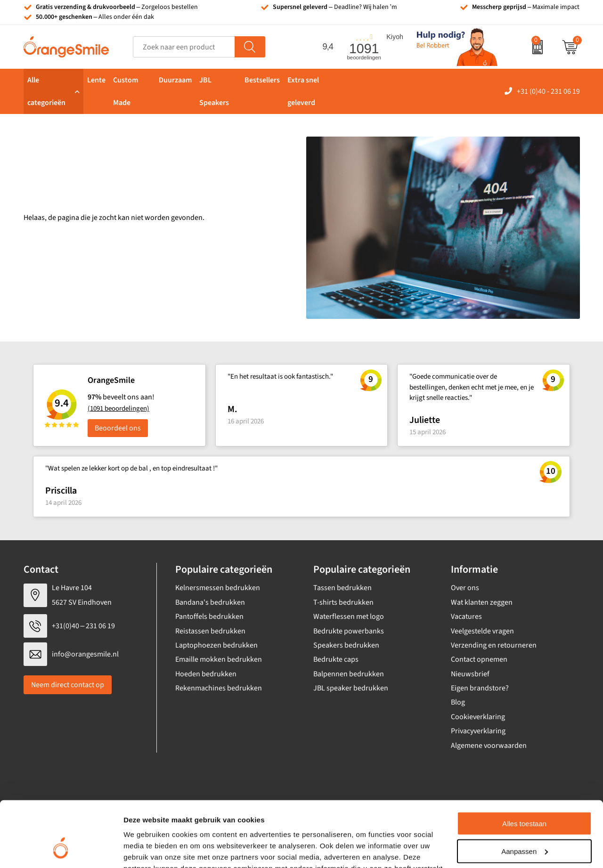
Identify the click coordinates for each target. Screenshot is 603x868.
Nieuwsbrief (470, 674)
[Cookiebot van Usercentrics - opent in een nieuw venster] (61, 850)
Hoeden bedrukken (206, 674)
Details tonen (146, 849)
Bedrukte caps (336, 659)
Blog (458, 702)
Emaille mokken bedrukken (219, 659)
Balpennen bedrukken (349, 674)
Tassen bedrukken (342, 588)
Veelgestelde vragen (482, 631)
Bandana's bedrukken (210, 602)
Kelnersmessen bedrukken (218, 588)
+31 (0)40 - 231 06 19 (548, 91)
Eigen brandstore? (480, 688)
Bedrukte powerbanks (349, 631)
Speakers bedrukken (346, 645)
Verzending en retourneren (494, 645)
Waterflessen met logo (349, 617)
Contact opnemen (479, 659)
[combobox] (184, 47)
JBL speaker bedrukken (351, 688)
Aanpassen (525, 795)
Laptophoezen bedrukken (216, 645)
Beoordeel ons (118, 428)
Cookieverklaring (478, 717)
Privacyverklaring (478, 731)
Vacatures (466, 617)
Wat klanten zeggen (482, 602)
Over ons (465, 588)
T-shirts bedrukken (343, 602)
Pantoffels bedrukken (209, 617)
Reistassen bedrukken (210, 631)
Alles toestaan (524, 767)
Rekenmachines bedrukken (219, 688)
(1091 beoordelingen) (118, 409)
